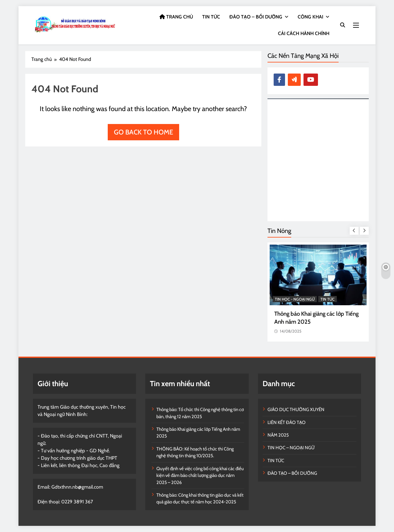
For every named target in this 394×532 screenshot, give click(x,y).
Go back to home (143, 132)
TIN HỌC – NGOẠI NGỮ (291, 448)
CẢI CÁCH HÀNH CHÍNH (304, 33)
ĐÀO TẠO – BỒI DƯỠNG (256, 17)
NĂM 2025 (278, 435)
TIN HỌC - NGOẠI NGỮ (295, 299)
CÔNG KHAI (310, 17)
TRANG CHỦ (176, 17)
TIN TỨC (211, 17)
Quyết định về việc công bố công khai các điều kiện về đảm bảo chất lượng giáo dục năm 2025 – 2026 (200, 476)
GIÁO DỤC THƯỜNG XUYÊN (296, 410)
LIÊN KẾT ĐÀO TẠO (287, 422)
